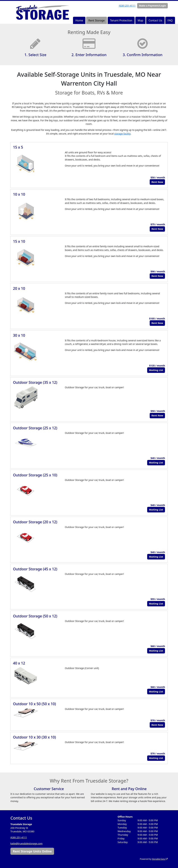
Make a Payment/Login (152, 6)
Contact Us (155, 20)
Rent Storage (97, 20)
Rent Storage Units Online (32, 851)
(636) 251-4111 (127, 6)
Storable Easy (159, 859)
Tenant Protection (121, 20)
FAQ (170, 20)
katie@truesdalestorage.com (27, 843)
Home (79, 20)
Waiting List (156, 370)
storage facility (122, 134)
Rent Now (157, 182)
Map (140, 20)
